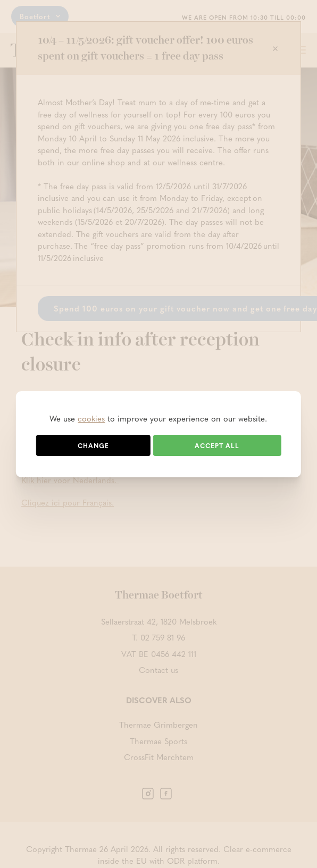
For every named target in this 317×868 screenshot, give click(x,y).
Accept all (217, 445)
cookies (91, 418)
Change (93, 445)
